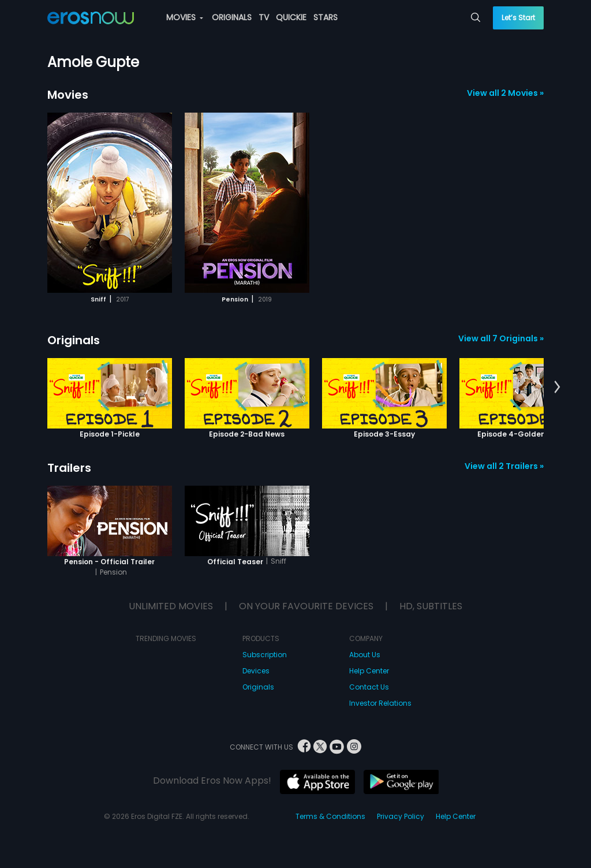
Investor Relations (380, 703)
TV (264, 17)
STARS (326, 17)
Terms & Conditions (330, 816)
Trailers (69, 468)
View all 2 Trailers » (504, 466)
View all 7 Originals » (501, 338)
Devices (256, 671)
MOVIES (185, 17)
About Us (365, 655)
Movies (68, 95)
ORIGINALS (232, 17)
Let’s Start (518, 18)
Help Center (369, 671)
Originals (74, 340)
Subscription (265, 655)
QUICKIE (291, 17)
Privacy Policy (401, 816)
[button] (557, 388)
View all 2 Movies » (505, 93)
